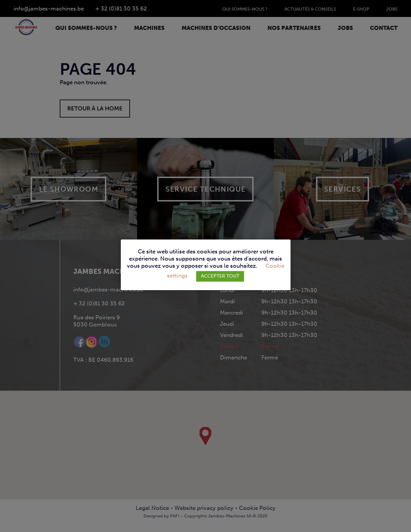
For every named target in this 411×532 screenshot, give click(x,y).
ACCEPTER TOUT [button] (220, 276)
